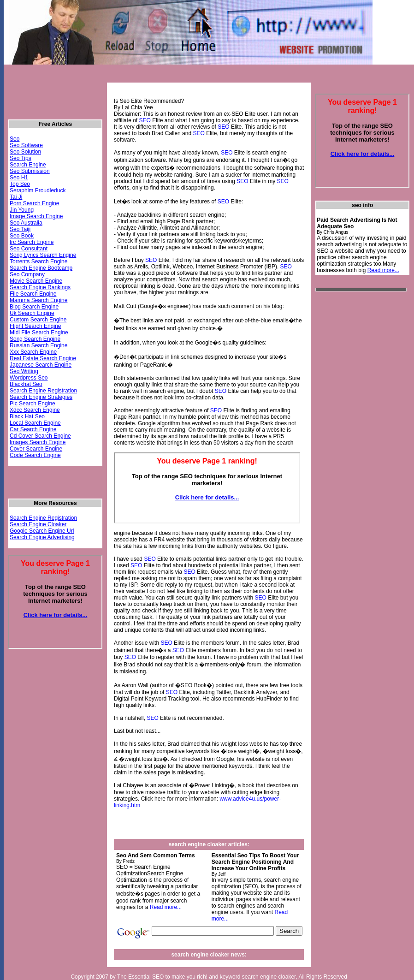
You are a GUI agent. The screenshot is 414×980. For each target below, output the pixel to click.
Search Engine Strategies (41, 397)
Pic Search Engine (33, 404)
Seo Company (27, 274)
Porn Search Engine (34, 203)
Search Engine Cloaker (38, 524)
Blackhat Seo (26, 384)
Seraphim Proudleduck (38, 190)
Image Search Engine (36, 216)
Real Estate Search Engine (43, 358)
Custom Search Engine (38, 320)
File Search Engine (33, 294)
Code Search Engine (35, 455)
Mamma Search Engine (38, 300)
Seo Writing (24, 371)
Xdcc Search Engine (35, 410)
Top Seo (20, 184)
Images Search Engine (38, 442)
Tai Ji (16, 197)
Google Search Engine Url (42, 531)
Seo (15, 139)
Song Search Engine (35, 339)
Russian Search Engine (38, 345)
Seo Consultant (29, 249)
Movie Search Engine (36, 281)
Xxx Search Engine (33, 352)
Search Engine (28, 165)
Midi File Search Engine (39, 333)
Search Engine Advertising (42, 537)
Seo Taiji (20, 229)
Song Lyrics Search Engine (43, 255)
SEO (145, 120)
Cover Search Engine (36, 449)
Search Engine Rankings (40, 287)
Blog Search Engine (34, 307)
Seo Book (22, 236)
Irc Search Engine (32, 242)
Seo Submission (30, 171)
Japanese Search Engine (41, 365)
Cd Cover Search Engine (40, 436)
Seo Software (26, 145)
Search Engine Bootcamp (41, 268)
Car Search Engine (33, 429)
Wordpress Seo (29, 378)
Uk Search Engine (32, 313)
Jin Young (22, 210)
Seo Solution (25, 152)
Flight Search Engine (35, 326)
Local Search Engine (35, 423)
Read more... (166, 907)
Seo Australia (26, 223)
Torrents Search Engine (38, 261)
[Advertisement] (352, 436)
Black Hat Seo (27, 416)
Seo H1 (19, 178)
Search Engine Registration (43, 391)
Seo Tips (21, 158)
